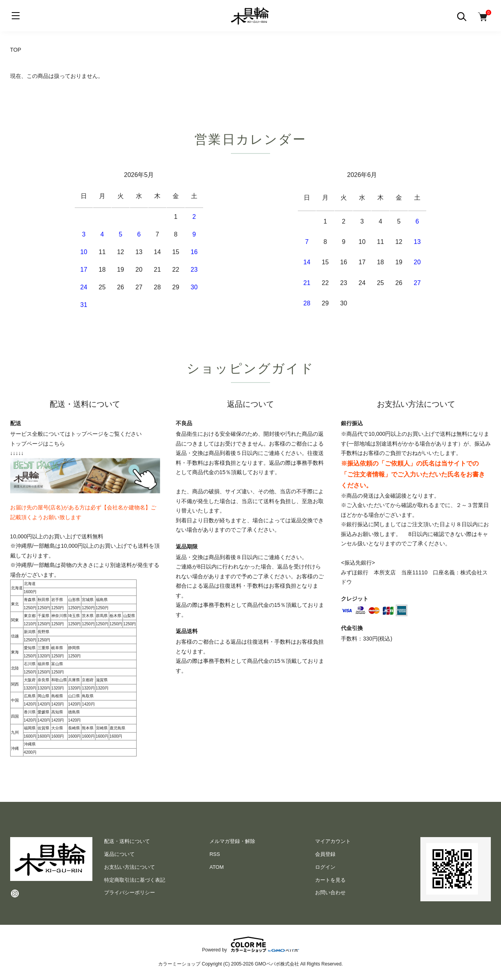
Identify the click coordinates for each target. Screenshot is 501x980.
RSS (215, 854)
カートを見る (330, 880)
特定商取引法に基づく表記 (135, 880)
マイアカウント (333, 841)
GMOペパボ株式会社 (277, 964)
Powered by (250, 944)
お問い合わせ (330, 892)
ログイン (325, 867)
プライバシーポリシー (130, 892)
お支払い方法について (130, 867)
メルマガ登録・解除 (232, 841)
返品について (119, 854)
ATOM (216, 867)
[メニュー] (16, 16)
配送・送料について (127, 841)
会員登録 (325, 854)
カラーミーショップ (179, 964)
